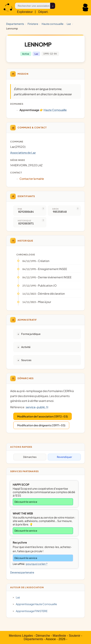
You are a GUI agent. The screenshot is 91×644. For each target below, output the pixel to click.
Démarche (43, 636)
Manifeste (59, 636)
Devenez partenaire (22, 572)
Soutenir (75, 636)
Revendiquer (64, 457)
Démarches (30, 457)
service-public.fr (37, 407)
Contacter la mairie (32, 179)
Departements (15, 24)
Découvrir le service (26, 502)
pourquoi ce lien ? (37, 564)
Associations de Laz (23, 153)
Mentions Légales (21, 636)
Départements (33, 639)
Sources (26, 360)
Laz (69, 24)
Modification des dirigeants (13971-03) (41, 425)
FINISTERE (33, 24)
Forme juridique (31, 334)
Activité (26, 347)
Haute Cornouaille (53, 24)
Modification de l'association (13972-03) (43, 416)
